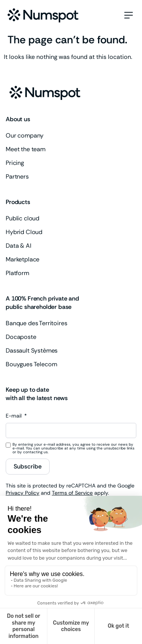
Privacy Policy (23, 493)
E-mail (14, 416)
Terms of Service (72, 493)
